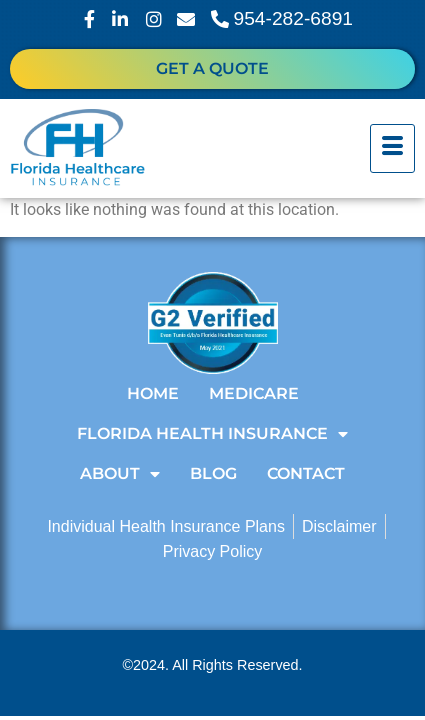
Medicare (254, 393)
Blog (213, 473)
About (120, 474)
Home (153, 393)
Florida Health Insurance (212, 434)
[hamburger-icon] (392, 149)
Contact (306, 473)
